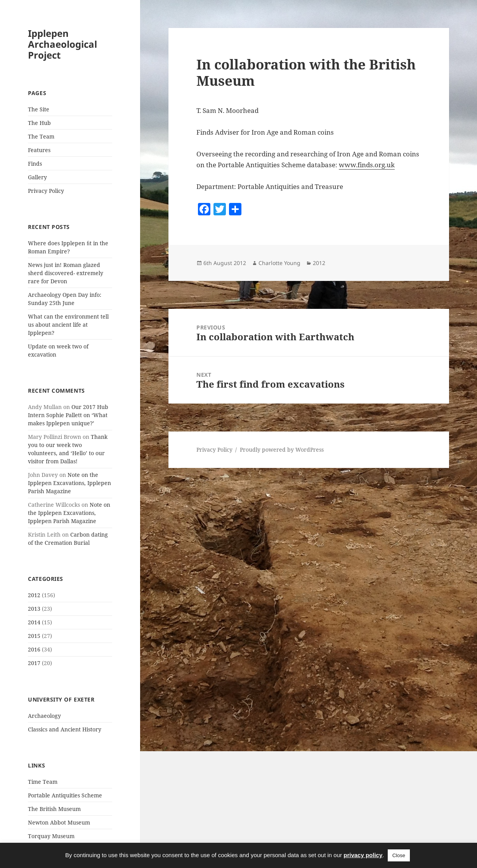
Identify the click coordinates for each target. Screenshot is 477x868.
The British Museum (54, 809)
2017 (34, 663)
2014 (34, 622)
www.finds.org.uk (367, 165)
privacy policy (363, 855)
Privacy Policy (46, 191)
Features (39, 150)
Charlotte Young (279, 263)
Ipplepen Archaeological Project (62, 44)
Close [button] (399, 855)
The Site (39, 109)
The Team (41, 136)
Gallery (37, 177)
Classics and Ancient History (65, 729)
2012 (34, 595)
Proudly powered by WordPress (282, 450)
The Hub (39, 123)
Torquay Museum (51, 836)
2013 (34, 609)
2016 (34, 649)
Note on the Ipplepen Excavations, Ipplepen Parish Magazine (69, 483)
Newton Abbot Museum (59, 822)
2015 (34, 636)
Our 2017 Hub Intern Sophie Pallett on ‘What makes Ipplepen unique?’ (68, 415)
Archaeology (44, 716)
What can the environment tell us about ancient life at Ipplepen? (68, 325)
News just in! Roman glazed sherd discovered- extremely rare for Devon (66, 273)
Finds (35, 164)
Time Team (43, 782)
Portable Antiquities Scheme (65, 795)
